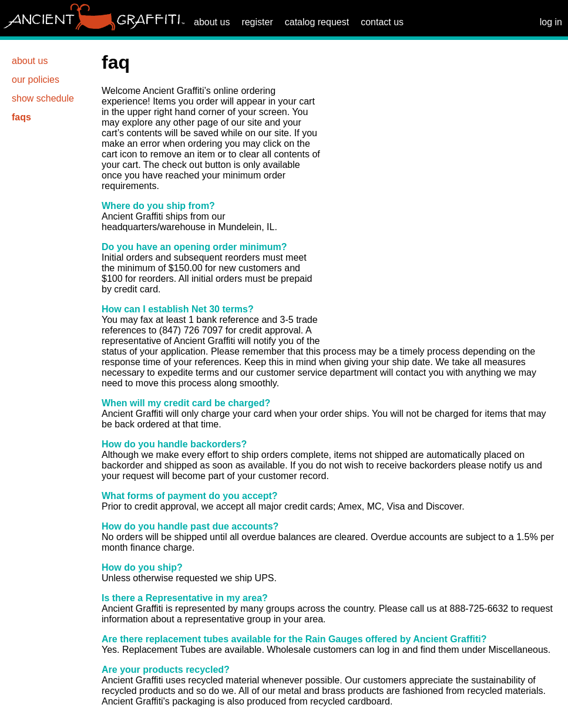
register (257, 22)
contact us (382, 22)
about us (212, 22)
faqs (21, 117)
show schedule (43, 98)
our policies (36, 80)
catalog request (317, 22)
